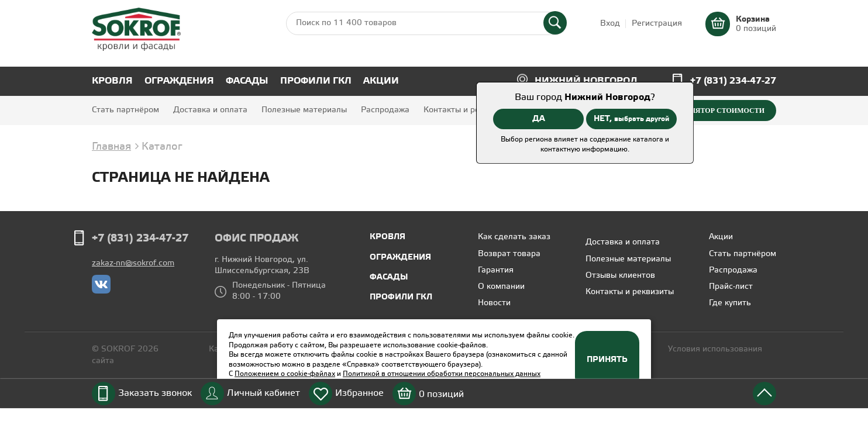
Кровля (112, 81)
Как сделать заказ (514, 237)
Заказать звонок (155, 393)
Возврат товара (509, 254)
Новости (494, 303)
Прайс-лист (731, 287)
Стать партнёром (125, 110)
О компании (501, 287)
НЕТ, (631, 119)
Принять (607, 360)
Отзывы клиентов (620, 276)
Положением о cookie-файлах (285, 374)
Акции (381, 81)
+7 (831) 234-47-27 (733, 81)
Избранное (359, 393)
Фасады (247, 81)
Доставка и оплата (210, 110)
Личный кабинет (263, 393)
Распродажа (385, 110)
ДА (539, 119)
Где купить (730, 303)
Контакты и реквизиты (468, 110)
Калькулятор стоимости (713, 111)
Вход (610, 24)
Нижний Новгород (586, 81)
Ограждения (179, 81)
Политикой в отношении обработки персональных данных (442, 374)
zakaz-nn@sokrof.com (133, 263)
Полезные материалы (304, 110)
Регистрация (657, 24)
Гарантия (496, 270)
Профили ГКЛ (316, 81)
